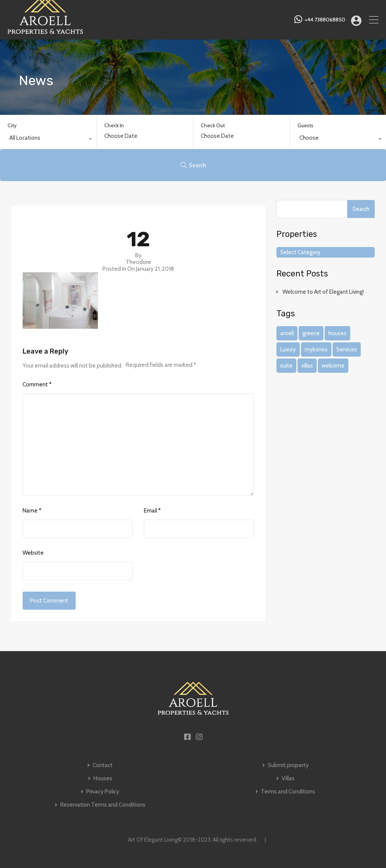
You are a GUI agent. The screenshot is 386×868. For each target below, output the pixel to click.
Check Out (213, 126)
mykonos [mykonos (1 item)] (316, 349)
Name (32, 511)
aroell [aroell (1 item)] (287, 333)
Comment (37, 384)
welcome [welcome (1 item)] (333, 366)
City (12, 125)
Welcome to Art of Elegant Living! (323, 292)
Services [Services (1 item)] (347, 349)
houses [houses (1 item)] (337, 333)
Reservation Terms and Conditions (103, 805)
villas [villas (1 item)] (307, 366)
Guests (305, 125)
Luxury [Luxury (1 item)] (288, 349)
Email (152, 511)
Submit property (288, 765)
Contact (103, 765)
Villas (288, 779)
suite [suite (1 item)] (286, 366)
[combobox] (48, 140)
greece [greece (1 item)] (311, 333)
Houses (103, 779)
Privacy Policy (103, 792)
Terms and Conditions (288, 792)
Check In (114, 126)
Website (33, 553)
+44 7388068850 (325, 20)
